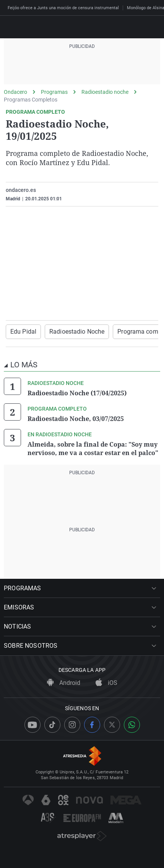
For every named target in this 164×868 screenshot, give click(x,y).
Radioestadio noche (105, 92)
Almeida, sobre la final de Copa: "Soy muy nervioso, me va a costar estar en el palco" (93, 449)
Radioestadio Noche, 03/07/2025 (76, 419)
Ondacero (15, 92)
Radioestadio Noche (77, 332)
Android (64, 683)
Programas (54, 92)
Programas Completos (31, 100)
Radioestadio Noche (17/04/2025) (77, 393)
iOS (106, 683)
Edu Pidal (23, 332)
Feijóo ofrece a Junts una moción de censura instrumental (63, 8)
